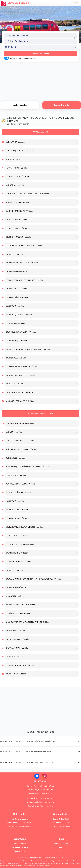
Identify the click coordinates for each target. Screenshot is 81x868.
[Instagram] (44, 776)
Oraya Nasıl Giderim (15, 3)
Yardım (61, 851)
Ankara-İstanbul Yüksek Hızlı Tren (40, 802)
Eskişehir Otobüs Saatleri (61, 826)
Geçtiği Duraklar (61, 105)
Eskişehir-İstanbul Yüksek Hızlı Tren (40, 798)
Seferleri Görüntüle (40, 53)
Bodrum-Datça (20, 851)
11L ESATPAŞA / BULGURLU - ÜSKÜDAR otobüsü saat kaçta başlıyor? (28, 741)
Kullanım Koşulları (61, 844)
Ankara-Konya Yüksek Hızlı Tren (40, 790)
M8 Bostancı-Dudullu (20, 819)
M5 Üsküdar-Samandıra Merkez (20, 823)
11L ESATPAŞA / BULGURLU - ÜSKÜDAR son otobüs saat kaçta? (26, 752)
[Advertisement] (40, 81)
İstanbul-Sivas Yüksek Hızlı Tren (40, 794)
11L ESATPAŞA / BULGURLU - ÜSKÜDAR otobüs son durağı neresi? (27, 762)
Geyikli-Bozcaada (20, 844)
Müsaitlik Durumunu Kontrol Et (23, 58)
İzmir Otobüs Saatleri (61, 823)
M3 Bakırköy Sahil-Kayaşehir (20, 826)
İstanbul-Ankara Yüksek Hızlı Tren (40, 786)
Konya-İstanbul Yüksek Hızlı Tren (41, 806)
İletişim (61, 847)
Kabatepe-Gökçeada (20, 847)
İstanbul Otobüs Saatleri (61, 819)
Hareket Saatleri (19, 105)
